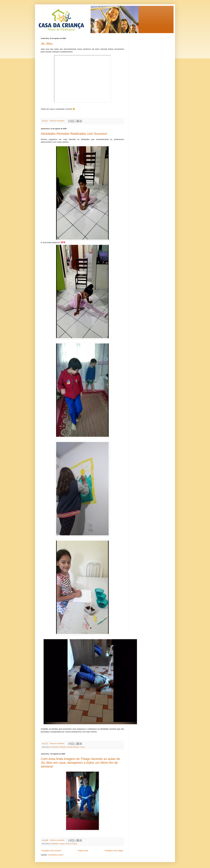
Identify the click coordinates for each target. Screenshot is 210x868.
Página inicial (83, 851)
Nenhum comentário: (58, 121)
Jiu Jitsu (47, 44)
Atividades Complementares (69, 747)
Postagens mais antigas (114, 851)
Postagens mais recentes (51, 851)
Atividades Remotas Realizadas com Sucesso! (74, 134)
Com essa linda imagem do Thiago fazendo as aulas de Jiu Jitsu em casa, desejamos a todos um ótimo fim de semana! (80, 763)
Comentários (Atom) (55, 855)
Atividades (55, 747)
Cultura (82, 747)
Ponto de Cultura (71, 844)
